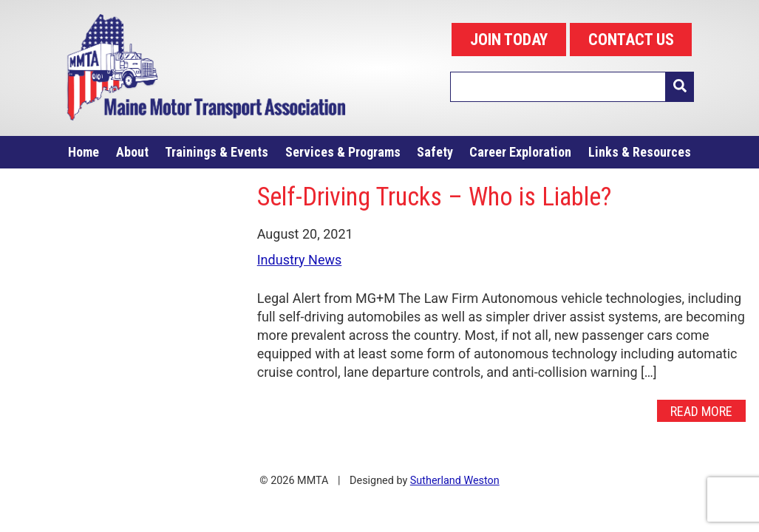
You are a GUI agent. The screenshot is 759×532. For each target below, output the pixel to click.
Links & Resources (640, 152)
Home (84, 152)
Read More (701, 411)
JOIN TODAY (509, 40)
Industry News (300, 260)
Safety (435, 152)
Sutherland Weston (455, 481)
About (132, 152)
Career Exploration (520, 152)
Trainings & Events (217, 152)
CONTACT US (631, 40)
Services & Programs (343, 152)
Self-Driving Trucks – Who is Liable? (434, 197)
